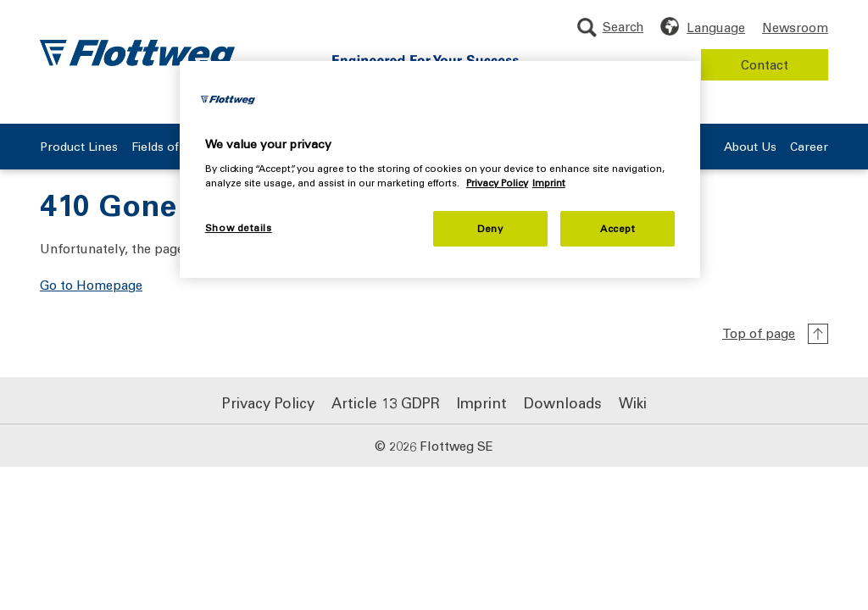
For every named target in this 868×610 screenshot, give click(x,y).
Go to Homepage (91, 285)
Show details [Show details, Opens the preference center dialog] (239, 227)
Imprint (482, 402)
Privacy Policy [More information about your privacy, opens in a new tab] (497, 183)
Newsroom (795, 27)
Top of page (759, 333)
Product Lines (79, 147)
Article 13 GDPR (386, 402)
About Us (750, 147)
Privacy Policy (268, 402)
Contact (765, 64)
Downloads (563, 402)
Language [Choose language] (716, 27)
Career (809, 147)
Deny (490, 228)
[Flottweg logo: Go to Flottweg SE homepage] (137, 56)
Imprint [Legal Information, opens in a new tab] (549, 183)
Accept (618, 228)
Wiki (633, 402)
